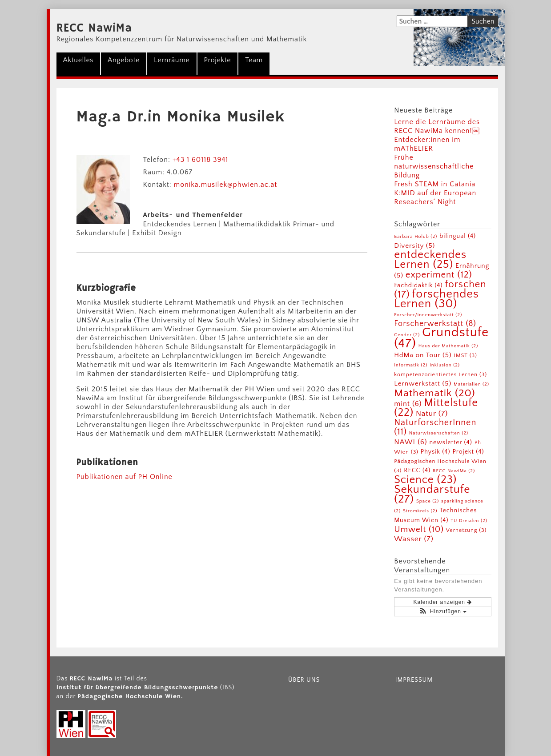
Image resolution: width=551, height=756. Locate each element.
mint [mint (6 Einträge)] (408, 404)
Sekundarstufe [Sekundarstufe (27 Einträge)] (432, 494)
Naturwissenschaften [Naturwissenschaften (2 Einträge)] (439, 433)
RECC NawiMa (95, 28)
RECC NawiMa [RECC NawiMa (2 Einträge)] (454, 471)
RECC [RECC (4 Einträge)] (417, 470)
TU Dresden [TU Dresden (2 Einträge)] (469, 521)
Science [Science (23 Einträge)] (425, 480)
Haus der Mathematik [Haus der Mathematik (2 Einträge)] (448, 346)
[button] (443, 611)
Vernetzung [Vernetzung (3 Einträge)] (467, 530)
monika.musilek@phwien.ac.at (225, 185)
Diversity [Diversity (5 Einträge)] (414, 246)
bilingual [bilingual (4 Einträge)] (458, 236)
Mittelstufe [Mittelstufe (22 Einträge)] (436, 408)
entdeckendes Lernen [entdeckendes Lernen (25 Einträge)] (430, 260)
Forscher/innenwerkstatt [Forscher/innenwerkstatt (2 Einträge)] (428, 315)
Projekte (218, 60)
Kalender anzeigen (443, 602)
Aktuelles (78, 60)
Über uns (304, 680)
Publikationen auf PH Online (125, 477)
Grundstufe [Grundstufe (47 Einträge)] (441, 338)
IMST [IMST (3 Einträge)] (466, 355)
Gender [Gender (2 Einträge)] (407, 335)
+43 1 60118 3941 (201, 160)
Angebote (124, 60)
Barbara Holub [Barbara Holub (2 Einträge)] (416, 237)
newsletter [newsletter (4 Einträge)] (450, 442)
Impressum (414, 680)
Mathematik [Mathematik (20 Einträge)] (434, 393)
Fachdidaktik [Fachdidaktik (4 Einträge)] (418, 286)
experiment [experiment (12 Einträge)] (439, 275)
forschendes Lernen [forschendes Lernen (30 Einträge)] (436, 299)
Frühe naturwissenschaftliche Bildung (434, 166)
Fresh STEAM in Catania (435, 184)
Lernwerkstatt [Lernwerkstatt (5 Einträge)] (423, 384)
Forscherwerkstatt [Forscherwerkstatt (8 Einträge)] (435, 324)
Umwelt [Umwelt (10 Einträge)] (419, 529)
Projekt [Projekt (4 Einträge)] (468, 452)
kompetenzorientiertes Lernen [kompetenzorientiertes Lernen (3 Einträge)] (440, 374)
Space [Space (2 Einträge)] (428, 501)
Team (254, 60)
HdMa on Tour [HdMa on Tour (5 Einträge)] (423, 355)
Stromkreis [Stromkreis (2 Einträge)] (420, 511)
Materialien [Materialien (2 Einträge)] (471, 384)
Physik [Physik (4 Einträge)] (436, 452)
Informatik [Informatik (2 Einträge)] (411, 365)
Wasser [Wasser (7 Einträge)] (414, 539)
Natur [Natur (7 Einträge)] (432, 413)
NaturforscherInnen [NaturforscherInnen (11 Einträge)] (435, 427)
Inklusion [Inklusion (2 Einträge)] (445, 365)
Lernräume (172, 60)
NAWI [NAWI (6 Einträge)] (410, 442)
